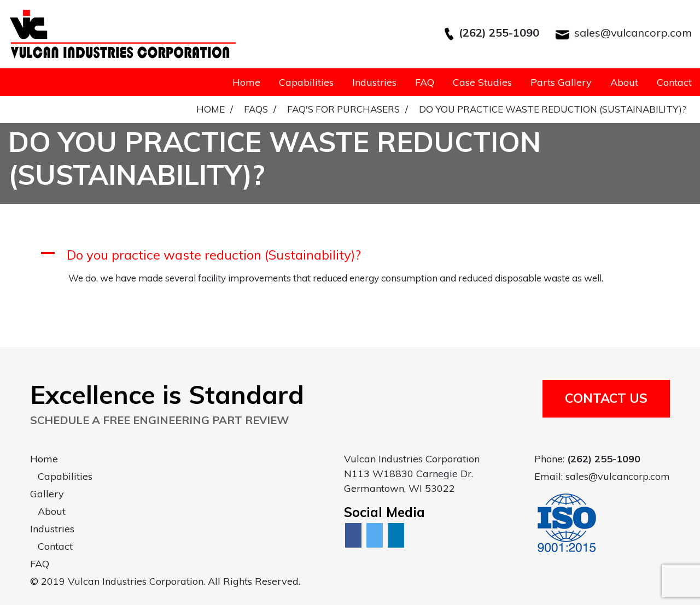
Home (246, 82)
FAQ (425, 82)
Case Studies (482, 82)
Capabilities (306, 82)
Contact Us (606, 398)
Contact (674, 82)
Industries (374, 82)
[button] (350, 255)
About (624, 82)
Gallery (47, 494)
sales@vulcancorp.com (633, 33)
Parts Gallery (561, 82)
